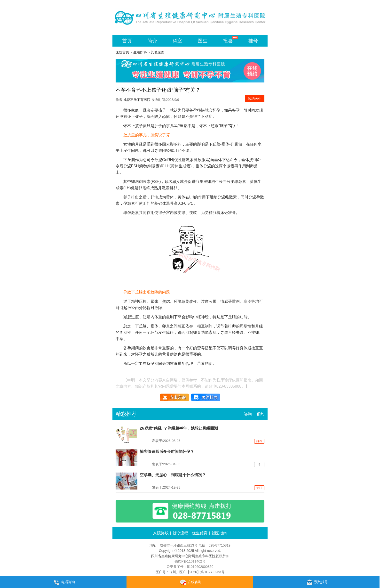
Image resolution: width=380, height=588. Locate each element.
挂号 (253, 41)
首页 (127, 41)
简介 (152, 41)
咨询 (248, 414)
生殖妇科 (140, 52)
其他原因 (158, 52)
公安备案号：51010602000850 (190, 567)
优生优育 (200, 533)
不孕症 (207, 117)
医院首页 (122, 52)
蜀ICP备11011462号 (190, 561)
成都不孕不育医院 (137, 100)
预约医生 (255, 98)
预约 (261, 414)
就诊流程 (180, 533)
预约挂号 (316, 582)
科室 (177, 41)
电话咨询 (63, 582)
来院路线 (161, 533)
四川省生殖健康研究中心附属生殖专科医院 (183, 556)
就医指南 (219, 533)
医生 (203, 41)
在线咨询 (190, 582)
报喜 (228, 41)
